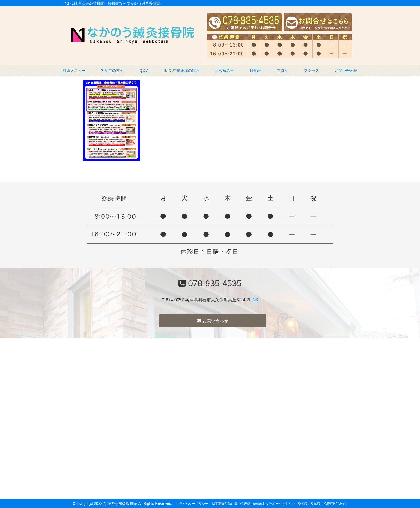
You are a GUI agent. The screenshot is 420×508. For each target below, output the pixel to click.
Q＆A (144, 71)
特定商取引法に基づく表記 (231, 504)
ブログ (283, 71)
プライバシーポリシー (192, 504)
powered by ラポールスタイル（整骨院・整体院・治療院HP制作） (299, 504)
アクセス (312, 71)
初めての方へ (112, 71)
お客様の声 (224, 71)
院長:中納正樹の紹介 (182, 71)
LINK (254, 300)
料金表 (255, 71)
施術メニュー (74, 71)
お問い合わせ (346, 71)
